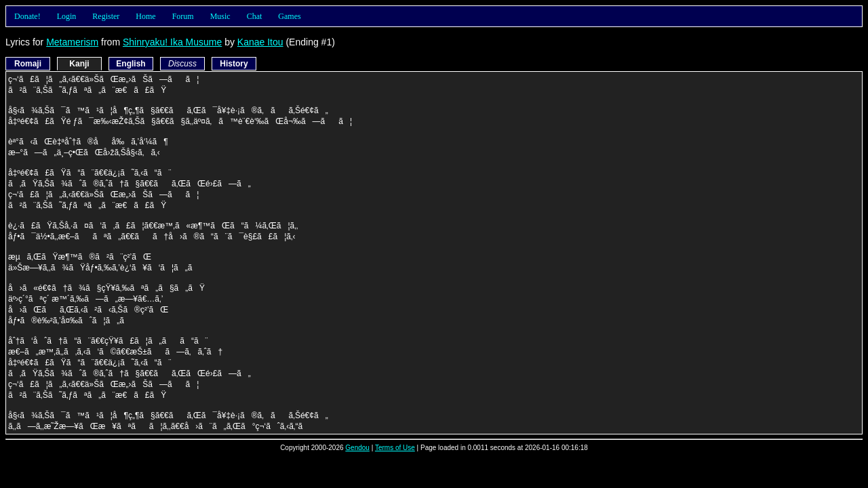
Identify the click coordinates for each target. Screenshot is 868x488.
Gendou (357, 448)
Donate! (27, 16)
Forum (183, 16)
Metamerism (72, 42)
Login (67, 16)
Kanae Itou (260, 42)
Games (289, 16)
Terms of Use (395, 448)
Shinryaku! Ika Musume (172, 42)
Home (145, 16)
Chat (255, 16)
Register (106, 16)
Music (220, 16)
